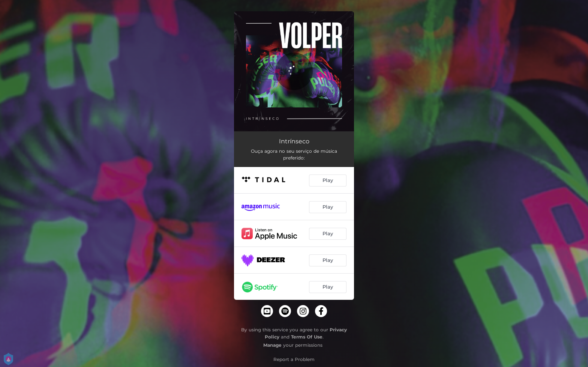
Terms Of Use (307, 337)
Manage (272, 345)
